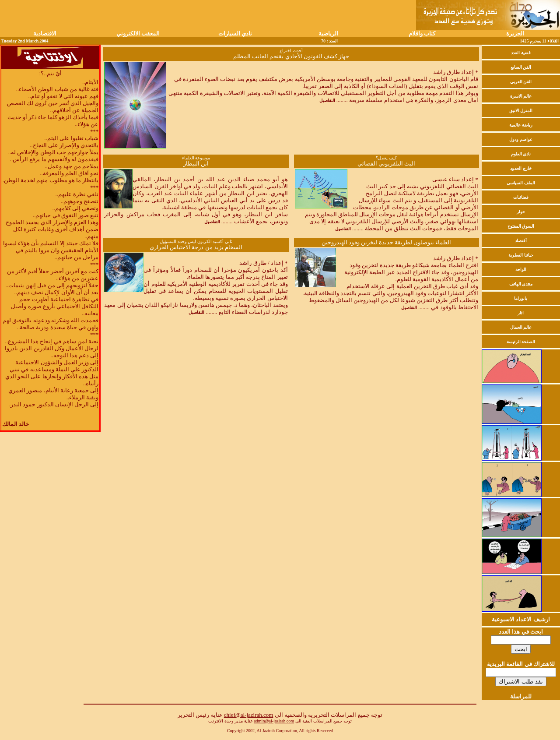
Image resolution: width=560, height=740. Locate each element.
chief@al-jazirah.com (249, 715)
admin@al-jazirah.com (274, 721)
